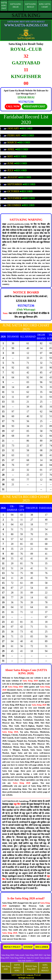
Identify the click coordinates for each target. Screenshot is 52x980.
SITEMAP (28, 947)
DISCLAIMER (42, 947)
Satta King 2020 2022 (34, 955)
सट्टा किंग (17, 804)
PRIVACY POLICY (12, 947)
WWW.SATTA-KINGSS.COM (26, 25)
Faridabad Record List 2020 (26, 120)
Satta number (45, 958)
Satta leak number (25, 961)
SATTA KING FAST (4, 6)
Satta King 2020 (30, 681)
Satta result (20, 955)
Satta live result (33, 958)
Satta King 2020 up (18, 958)
